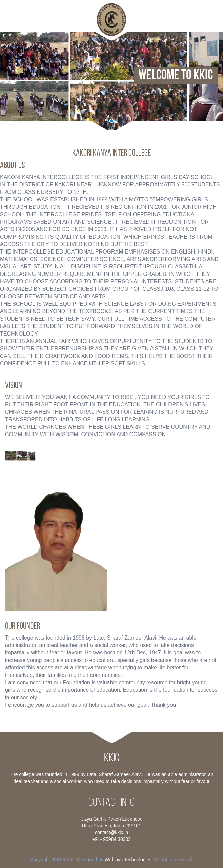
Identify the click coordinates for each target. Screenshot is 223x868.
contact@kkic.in (111, 832)
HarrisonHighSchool (111, 20)
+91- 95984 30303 (111, 839)
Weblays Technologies (128, 860)
